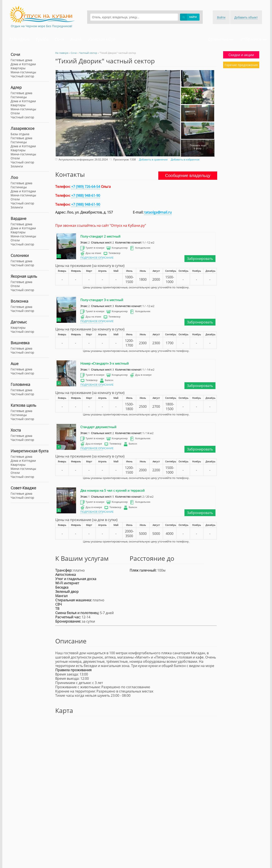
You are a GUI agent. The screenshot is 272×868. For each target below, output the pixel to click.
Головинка (20, 384)
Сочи (59, 39)
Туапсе (42, 39)
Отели (15, 113)
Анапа (76, 39)
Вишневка (20, 343)
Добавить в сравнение (153, 159)
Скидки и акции (241, 55)
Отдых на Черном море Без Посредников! (42, 26)
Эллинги (17, 166)
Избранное (254, 39)
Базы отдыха (20, 134)
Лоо (14, 177)
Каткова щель (23, 405)
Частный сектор (22, 76)
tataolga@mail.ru (158, 212)
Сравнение (221, 39)
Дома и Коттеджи (23, 64)
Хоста (16, 430)
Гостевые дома (21, 60)
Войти (221, 17)
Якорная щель (24, 276)
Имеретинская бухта (30, 451)
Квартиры (18, 68)
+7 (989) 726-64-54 (86, 187)
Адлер (16, 87)
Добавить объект (246, 17)
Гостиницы (19, 97)
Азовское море (102, 39)
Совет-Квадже (23, 488)
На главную (62, 53)
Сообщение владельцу (188, 176)
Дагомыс (19, 322)
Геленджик (19, 39)
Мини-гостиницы (23, 72)
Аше (15, 364)
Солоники (20, 255)
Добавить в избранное (185, 159)
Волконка (19, 301)
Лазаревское (23, 128)
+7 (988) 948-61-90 (86, 195)
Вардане (18, 218)
